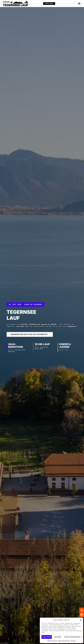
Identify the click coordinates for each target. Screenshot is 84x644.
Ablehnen (58, 637)
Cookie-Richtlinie (52, 641)
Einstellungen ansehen (72, 637)
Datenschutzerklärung (64, 641)
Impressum (73, 641)
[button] (81, 620)
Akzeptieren (47, 637)
